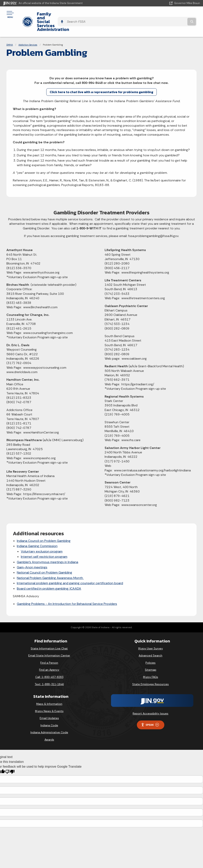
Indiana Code (49, 711)
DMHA (10, 30)
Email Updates (49, 703)
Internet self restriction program (44, 542)
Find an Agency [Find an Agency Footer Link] (49, 655)
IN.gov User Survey (151, 634)
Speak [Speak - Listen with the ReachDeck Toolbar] (150, 710)
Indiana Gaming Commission (37, 531)
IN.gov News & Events (49, 696)
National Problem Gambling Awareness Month (50, 563)
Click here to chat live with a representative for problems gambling (101, 77)
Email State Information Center (49, 641)
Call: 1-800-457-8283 (49, 662)
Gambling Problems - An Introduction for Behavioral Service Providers (67, 589)
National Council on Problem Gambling (44, 558)
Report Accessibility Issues (150, 699)
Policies (150, 648)
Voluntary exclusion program (42, 537)
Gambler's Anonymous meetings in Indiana (47, 547)
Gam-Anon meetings (32, 553)
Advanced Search (150, 641)
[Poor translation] (10, 757)
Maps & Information (49, 689)
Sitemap (151, 655)
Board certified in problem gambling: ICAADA (49, 574)
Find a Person (49, 648)
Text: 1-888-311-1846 (49, 670)
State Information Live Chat (49, 634)
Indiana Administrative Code (49, 718)
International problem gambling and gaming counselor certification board (70, 568)
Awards (49, 725)
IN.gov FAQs (151, 662)
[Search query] (170, 14)
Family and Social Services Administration (77, 14)
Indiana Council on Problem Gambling (44, 526)
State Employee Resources (150, 670)
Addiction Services (28, 30)
